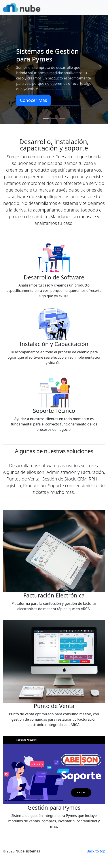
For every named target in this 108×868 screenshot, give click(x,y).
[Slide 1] (46, 118)
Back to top (96, 851)
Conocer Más (33, 100)
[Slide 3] (62, 118)
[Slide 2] (54, 118)
